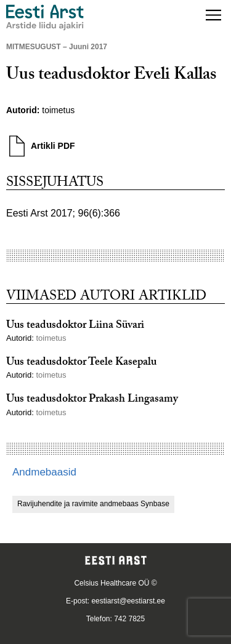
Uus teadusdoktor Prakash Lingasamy (92, 400)
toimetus (58, 110)
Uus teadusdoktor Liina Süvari (75, 326)
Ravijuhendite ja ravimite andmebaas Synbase (93, 504)
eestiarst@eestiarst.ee (128, 601)
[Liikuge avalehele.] (45, 18)
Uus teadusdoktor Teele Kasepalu (81, 363)
